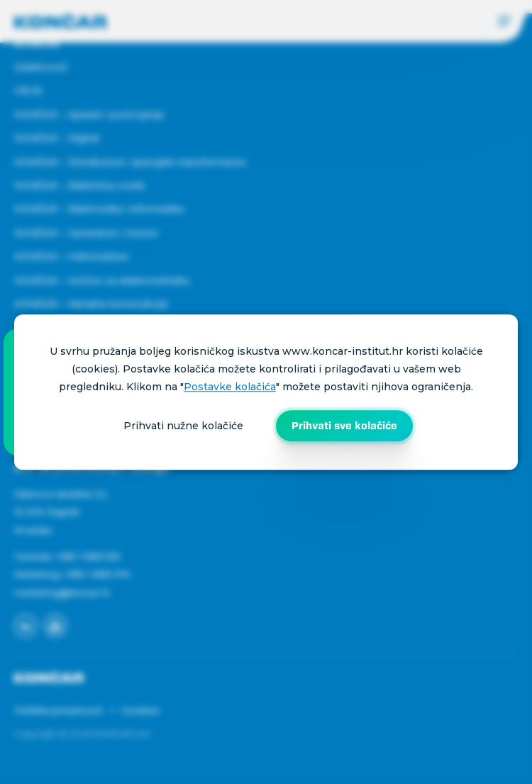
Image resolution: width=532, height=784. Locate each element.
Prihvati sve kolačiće (344, 426)
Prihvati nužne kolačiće (183, 426)
